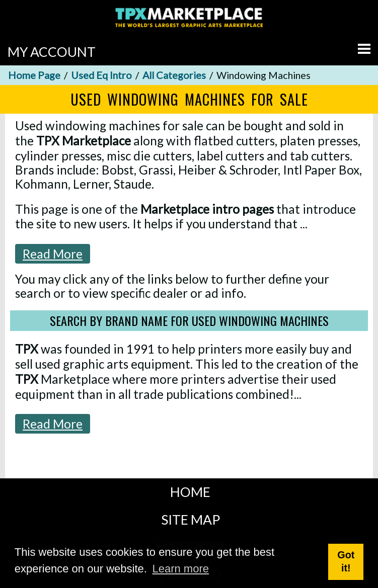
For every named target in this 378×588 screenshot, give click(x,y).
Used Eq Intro (101, 75)
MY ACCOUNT (52, 52)
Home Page (34, 75)
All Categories (174, 75)
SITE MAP (191, 520)
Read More (53, 254)
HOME (190, 492)
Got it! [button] (346, 561)
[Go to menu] (364, 49)
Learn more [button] (180, 569)
